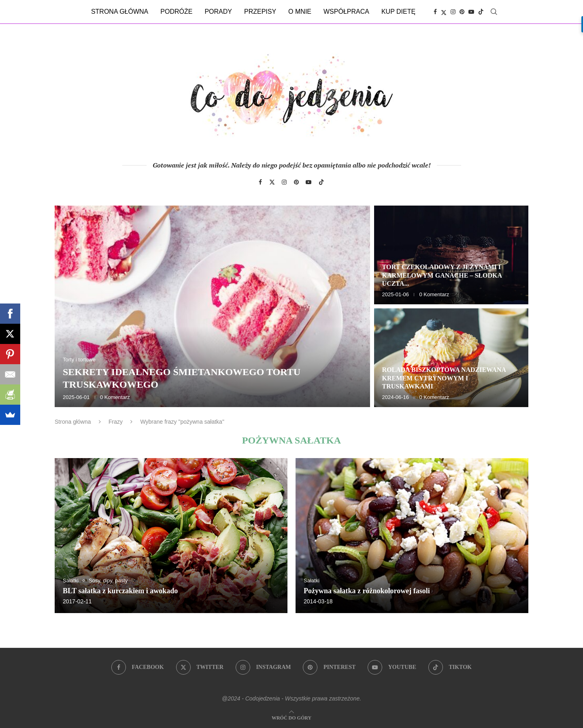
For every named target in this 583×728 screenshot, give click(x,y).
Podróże (176, 12)
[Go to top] (291, 717)
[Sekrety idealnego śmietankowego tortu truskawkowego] (212, 306)
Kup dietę (398, 12)
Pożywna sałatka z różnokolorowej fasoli (367, 591)
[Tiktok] (481, 12)
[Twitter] (444, 12)
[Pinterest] (462, 12)
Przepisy (260, 12)
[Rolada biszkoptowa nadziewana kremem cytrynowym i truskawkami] (451, 358)
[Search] (494, 12)
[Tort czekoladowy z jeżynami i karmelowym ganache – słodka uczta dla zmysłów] (451, 255)
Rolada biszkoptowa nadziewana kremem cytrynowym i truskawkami (444, 378)
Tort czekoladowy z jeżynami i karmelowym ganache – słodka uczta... (442, 275)
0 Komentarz (115, 397)
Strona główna (120, 12)
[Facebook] (435, 12)
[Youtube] (471, 12)
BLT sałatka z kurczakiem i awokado (120, 591)
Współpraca (346, 12)
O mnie (300, 12)
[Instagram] (453, 12)
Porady (218, 12)
